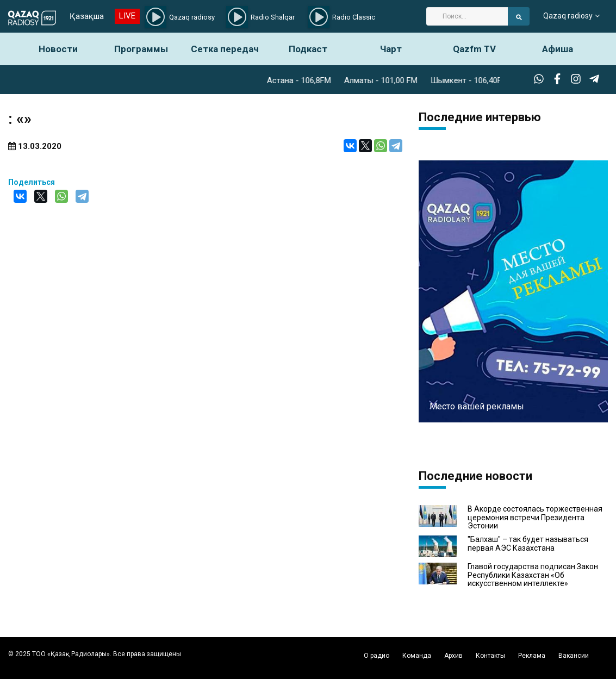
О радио (377, 656)
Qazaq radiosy (568, 16)
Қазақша (87, 16)
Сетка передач (225, 49)
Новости (58, 49)
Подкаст (308, 49)
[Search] (467, 16)
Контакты (490, 656)
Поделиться (32, 182)
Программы (141, 49)
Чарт (391, 49)
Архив (453, 656)
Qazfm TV (474, 49)
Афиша (558, 49)
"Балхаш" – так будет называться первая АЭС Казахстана (528, 544)
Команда (417, 656)
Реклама (532, 656)
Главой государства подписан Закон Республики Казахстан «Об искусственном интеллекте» (533, 575)
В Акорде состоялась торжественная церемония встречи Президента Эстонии (535, 518)
